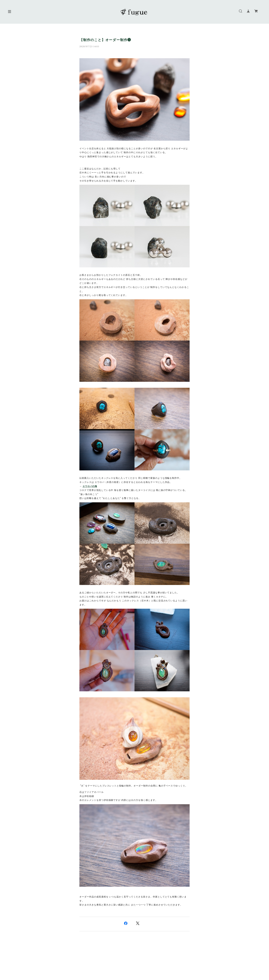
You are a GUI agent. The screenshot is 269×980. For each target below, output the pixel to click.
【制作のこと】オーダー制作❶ (105, 40)
